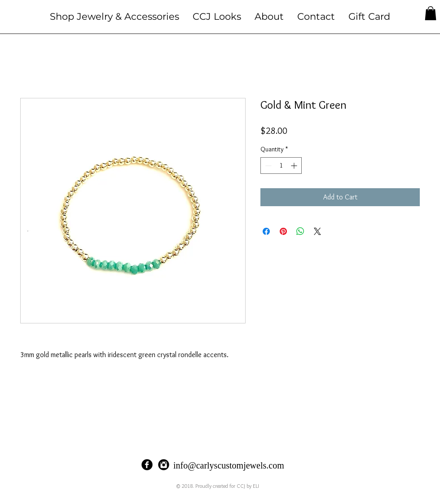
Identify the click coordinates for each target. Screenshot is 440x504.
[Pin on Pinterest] (283, 231)
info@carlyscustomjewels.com (229, 465)
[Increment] (295, 166)
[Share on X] (317, 231)
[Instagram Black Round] (164, 465)
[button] (114, 16)
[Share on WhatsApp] (300, 231)
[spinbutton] (281, 166)
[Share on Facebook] (266, 231)
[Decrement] (267, 166)
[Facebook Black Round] (147, 465)
